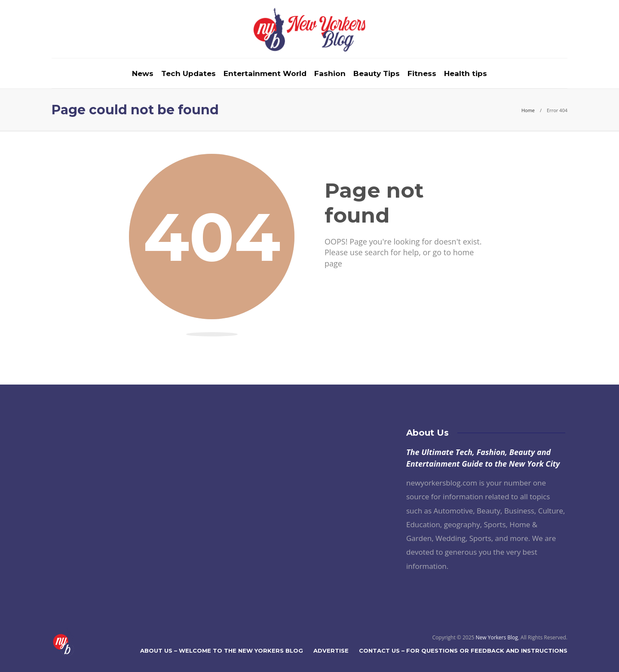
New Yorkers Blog (497, 637)
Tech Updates (188, 73)
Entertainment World (265, 73)
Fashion (330, 73)
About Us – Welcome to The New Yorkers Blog (222, 651)
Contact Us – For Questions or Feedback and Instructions (463, 651)
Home (528, 110)
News (143, 73)
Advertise (331, 651)
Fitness (422, 73)
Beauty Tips (377, 73)
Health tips (466, 73)
